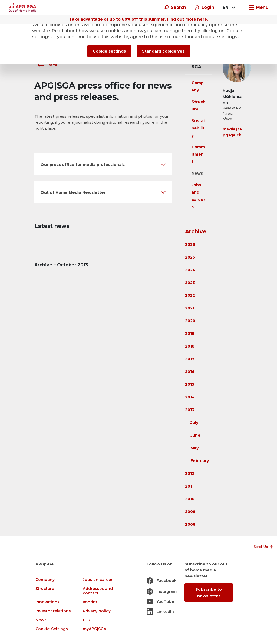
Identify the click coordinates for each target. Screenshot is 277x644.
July (194, 423)
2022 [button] (190, 295)
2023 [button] (190, 283)
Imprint (90, 602)
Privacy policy (97, 611)
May (194, 448)
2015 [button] (190, 384)
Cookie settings (109, 51)
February (200, 461)
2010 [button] (190, 499)
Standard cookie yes (163, 51)
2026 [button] (190, 244)
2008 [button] (190, 524)
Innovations (47, 602)
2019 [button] (190, 334)
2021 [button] (190, 308)
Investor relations (53, 611)
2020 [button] (190, 321)
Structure (45, 589)
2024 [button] (190, 270)
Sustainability (198, 128)
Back (46, 65)
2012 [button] (190, 473)
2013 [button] (190, 410)
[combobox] (229, 8)
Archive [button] (196, 231)
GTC (87, 620)
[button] (103, 164)
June (195, 435)
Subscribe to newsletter (209, 593)
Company (45, 580)
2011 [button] (189, 486)
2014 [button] (190, 397)
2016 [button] (190, 372)
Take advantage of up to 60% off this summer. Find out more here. (138, 19)
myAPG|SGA (95, 629)
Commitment (198, 154)
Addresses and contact (98, 591)
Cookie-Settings (52, 629)
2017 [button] (190, 359)
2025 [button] (190, 257)
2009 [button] (190, 512)
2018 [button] (190, 346)
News (197, 173)
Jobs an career (98, 580)
